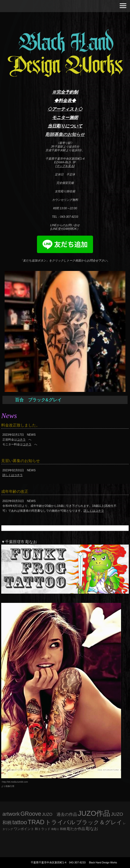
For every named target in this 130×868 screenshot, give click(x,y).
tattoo (20, 822)
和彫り (55, 829)
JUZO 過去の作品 (59, 814)
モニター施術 (65, 118)
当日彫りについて (65, 126)
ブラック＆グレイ (99, 822)
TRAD (36, 822)
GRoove (31, 814)
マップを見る (65, 166)
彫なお (92, 829)
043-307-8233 (77, 862)
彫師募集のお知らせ (65, 135)
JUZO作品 (94, 813)
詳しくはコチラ (13, 475)
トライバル (60, 822)
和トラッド (43, 829)
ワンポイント (24, 829)
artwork (11, 814)
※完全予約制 (65, 92)
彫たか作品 (76, 829)
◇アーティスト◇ (65, 109)
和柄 (63, 829)
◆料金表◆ (65, 101)
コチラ (21, 440)
